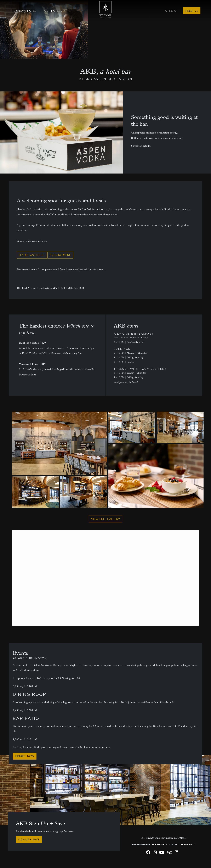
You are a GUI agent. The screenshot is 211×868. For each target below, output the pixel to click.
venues (106, 693)
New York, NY (188, 829)
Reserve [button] (192, 11)
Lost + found (16, 845)
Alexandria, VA (134, 829)
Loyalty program (80, 845)
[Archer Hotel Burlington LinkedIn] (176, 799)
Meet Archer (49, 829)
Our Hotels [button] (55, 11)
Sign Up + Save (29, 785)
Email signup (77, 834)
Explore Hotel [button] (24, 11)
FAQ (99, 834)
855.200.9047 (160, 790)
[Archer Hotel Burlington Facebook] (148, 799)
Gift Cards (104, 840)
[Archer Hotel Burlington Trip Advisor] (169, 799)
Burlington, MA (134, 840)
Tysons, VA (187, 840)
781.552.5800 (76, 233)
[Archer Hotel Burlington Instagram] (155, 799)
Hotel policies (84, 859)
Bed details (104, 829)
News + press (49, 840)
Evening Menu (61, 200)
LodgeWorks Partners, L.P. (24, 861)
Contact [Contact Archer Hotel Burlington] (13, 829)
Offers (171, 11)
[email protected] (70, 215)
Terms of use (149, 859)
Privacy (166, 859)
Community (76, 829)
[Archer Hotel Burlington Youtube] (162, 799)
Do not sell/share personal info (117, 859)
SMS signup (76, 840)
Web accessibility (185, 859)
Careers (46, 845)
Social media (16, 834)
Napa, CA (158, 840)
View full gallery (106, 464)
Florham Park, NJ (163, 834)
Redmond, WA (188, 834)
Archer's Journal (52, 834)
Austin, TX (130, 834)
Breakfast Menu (32, 200)
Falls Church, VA (163, 829)
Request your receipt (22, 840)
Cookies (83, 863)
